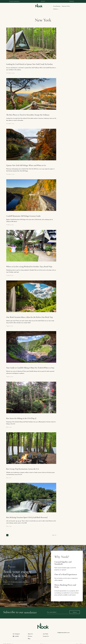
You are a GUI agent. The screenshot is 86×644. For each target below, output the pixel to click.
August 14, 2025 (10, 374)
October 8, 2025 (10, 273)
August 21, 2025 (10, 323)
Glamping (9, 109)
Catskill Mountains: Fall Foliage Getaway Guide (23, 213)
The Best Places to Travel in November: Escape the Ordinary (28, 112)
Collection (80, 6)
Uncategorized (11, 59)
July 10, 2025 (9, 424)
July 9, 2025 (9, 475)
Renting (16, 109)
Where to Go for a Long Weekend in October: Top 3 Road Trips (29, 264)
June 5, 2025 (9, 523)
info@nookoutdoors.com (63, 630)
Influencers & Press (71, 6)
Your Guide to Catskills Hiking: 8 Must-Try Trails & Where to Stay (30, 365)
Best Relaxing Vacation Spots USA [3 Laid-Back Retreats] (27, 515)
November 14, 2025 (10, 70)
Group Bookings (62, 6)
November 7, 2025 (10, 121)
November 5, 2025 (10, 171)
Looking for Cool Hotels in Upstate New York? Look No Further (30, 61)
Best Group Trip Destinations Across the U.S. (23, 466)
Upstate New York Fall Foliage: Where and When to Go (26, 163)
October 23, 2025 (10, 222)
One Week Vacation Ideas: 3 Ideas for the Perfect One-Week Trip (29, 314)
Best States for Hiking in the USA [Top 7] (21, 416)
